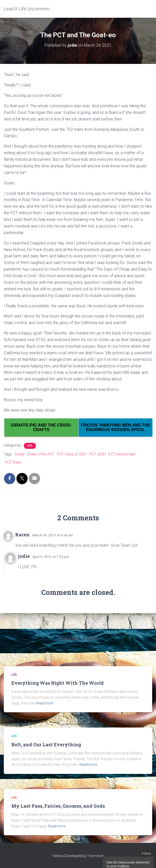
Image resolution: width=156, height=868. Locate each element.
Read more (44, 703)
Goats (20, 454)
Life (30, 446)
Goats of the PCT (41, 454)
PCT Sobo (13, 462)
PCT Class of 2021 (72, 454)
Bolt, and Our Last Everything (46, 745)
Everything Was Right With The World (58, 683)
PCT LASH (98, 454)
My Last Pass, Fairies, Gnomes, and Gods (58, 806)
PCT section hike (122, 454)
